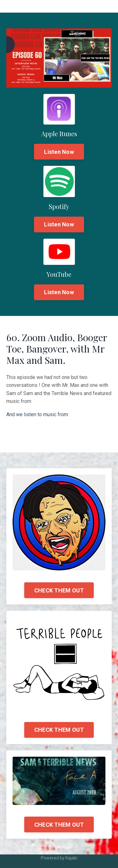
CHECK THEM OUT (59, 590)
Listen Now (59, 152)
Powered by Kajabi (59, 858)
